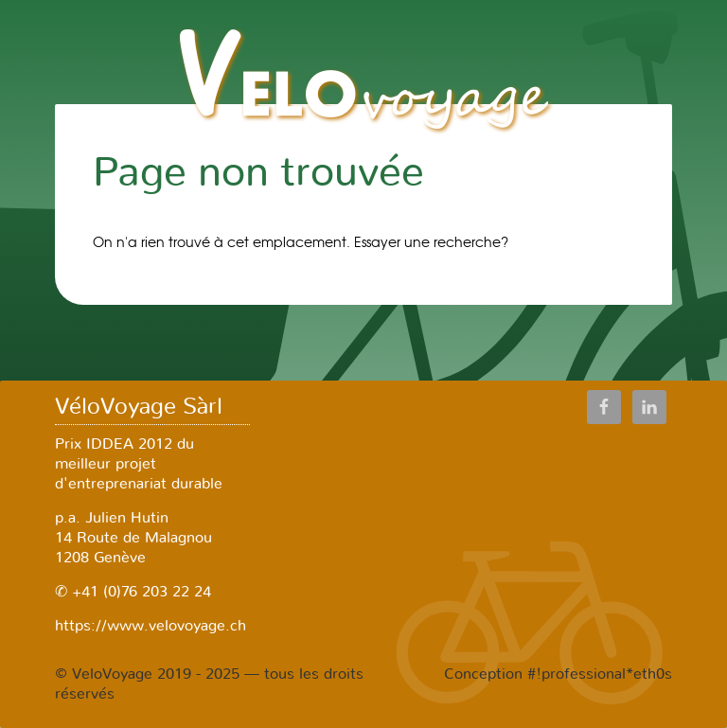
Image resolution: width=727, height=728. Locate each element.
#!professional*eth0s (600, 674)
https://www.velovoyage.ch (151, 626)
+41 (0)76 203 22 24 (139, 592)
